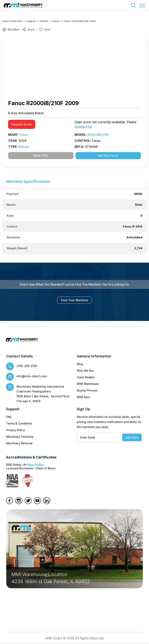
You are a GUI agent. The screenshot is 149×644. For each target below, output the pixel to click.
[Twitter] (28, 503)
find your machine (75, 300)
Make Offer (41, 156)
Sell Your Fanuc (108, 156)
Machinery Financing (20, 437)
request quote (22, 124)
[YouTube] (37, 503)
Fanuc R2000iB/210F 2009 (80, 21)
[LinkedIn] (47, 503)
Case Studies (86, 377)
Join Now (132, 437)
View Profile (35, 465)
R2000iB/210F (98, 135)
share (28, 30)
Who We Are (85, 371)
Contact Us (83, 127)
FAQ (9, 417)
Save (45, 30)
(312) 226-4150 (27, 366)
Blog (80, 364)
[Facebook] (10, 503)
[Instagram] (19, 503)
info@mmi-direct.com (32, 376)
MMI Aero (84, 397)
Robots (44, 21)
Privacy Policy (15, 430)
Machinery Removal (19, 443)
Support (31, 21)
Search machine (12, 21)
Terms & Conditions (19, 423)
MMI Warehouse (88, 384)
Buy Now (13, 29)
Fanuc (56, 21)
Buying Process (87, 390)
